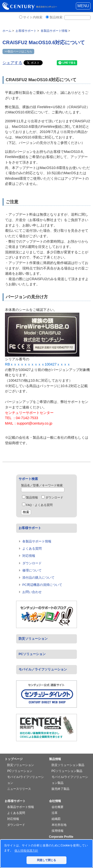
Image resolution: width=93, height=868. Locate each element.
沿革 (55, 813)
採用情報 (58, 831)
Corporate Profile (61, 837)
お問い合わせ (32, 592)
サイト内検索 (33, 17)
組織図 (56, 819)
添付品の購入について (38, 578)
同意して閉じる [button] (46, 860)
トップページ (14, 759)
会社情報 (55, 801)
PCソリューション (32, 654)
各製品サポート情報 (37, 541)
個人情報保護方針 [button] (26, 851)
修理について (32, 570)
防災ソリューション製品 (68, 765)
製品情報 (30, 498)
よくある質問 (32, 549)
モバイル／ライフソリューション (43, 669)
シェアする (12, 63)
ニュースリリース (19, 789)
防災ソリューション (33, 639)
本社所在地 (59, 825)
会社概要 (58, 807)
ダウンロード (52, 498)
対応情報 (29, 556)
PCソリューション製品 (67, 771)
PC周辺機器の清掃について (42, 585)
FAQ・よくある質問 (37, 505)
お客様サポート (30, 528)
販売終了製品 (61, 789)
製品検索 (56, 17)
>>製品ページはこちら (18, 51)
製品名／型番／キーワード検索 (42, 485)
